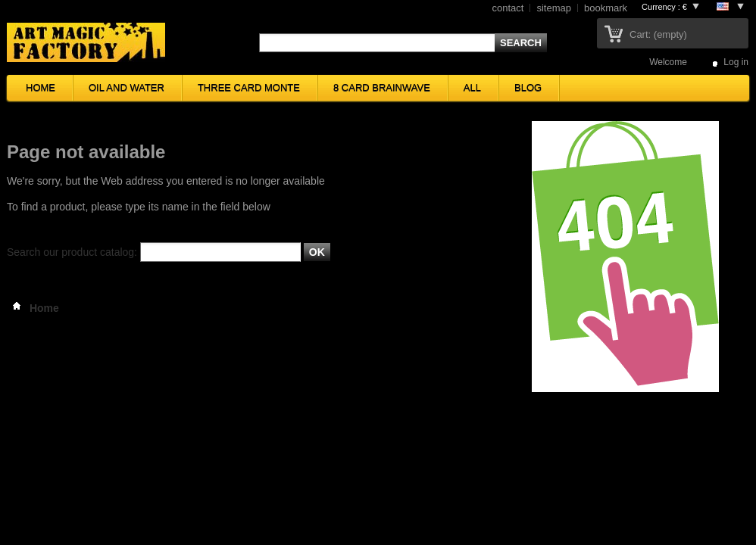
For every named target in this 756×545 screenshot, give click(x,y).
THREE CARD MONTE (249, 87)
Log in (736, 62)
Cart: (658, 34)
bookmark (606, 8)
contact (508, 8)
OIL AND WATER (127, 87)
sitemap (554, 8)
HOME (41, 87)
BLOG (528, 87)
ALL (472, 87)
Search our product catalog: (72, 252)
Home (33, 308)
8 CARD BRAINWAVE (382, 87)
